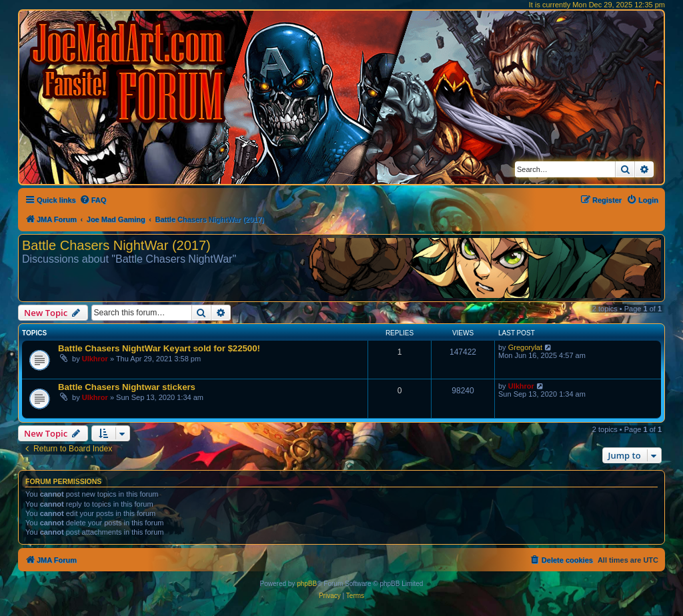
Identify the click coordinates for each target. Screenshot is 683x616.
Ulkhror (95, 359)
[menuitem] (93, 200)
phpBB (307, 584)
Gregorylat (525, 347)
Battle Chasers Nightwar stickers (127, 387)
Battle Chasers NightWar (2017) (116, 245)
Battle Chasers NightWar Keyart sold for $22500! (159, 348)
